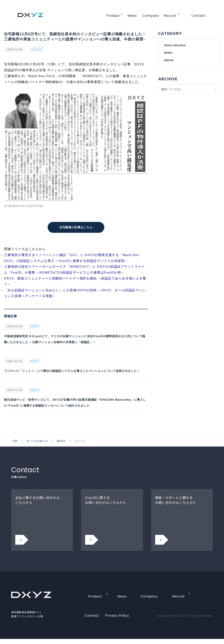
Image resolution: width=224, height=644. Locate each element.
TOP (15, 446)
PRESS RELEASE (175, 45)
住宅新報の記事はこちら (76, 227)
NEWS (168, 53)
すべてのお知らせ (37, 446)
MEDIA (37, 49)
